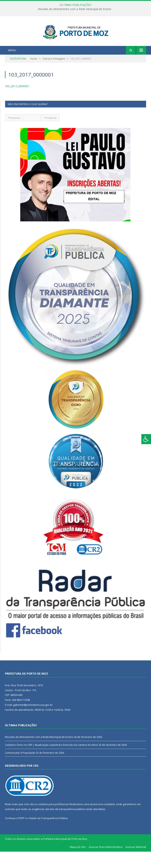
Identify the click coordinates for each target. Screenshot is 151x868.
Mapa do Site (78, 863)
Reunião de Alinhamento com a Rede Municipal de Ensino (75, 9)
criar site (29, 820)
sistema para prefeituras (53, 820)
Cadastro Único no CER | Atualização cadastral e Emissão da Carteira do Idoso (52, 761)
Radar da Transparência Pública (49, 834)
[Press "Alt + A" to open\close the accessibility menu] (146, 439)
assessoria (97, 820)
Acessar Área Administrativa (105, 863)
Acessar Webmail (136, 863)
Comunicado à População (20, 769)
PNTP (21, 834)
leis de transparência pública (68, 825)
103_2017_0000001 (17, 102)
